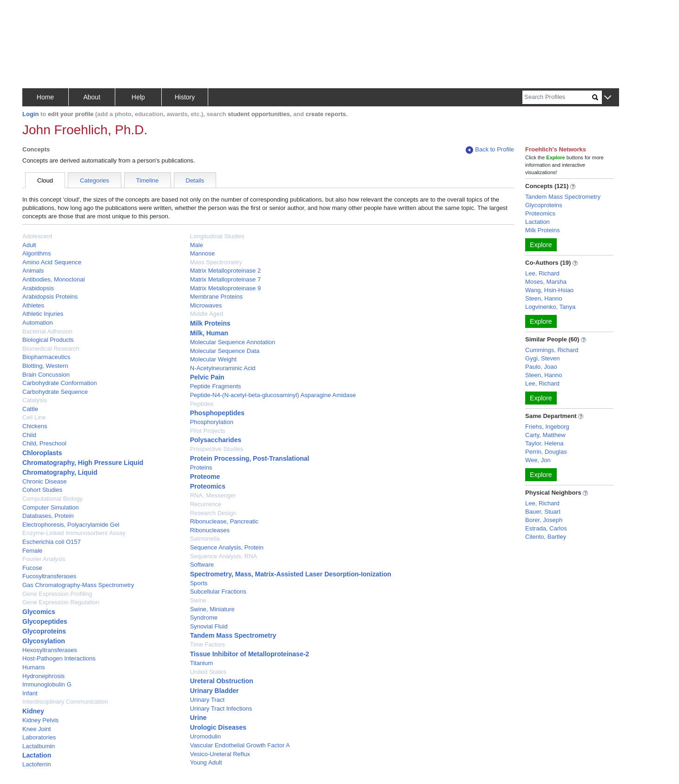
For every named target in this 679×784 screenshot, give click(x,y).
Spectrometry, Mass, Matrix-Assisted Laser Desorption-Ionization (291, 574)
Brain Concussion (46, 375)
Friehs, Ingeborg (547, 427)
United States (208, 672)
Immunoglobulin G (47, 684)
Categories (95, 180)
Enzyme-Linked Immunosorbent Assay (74, 533)
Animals (33, 271)
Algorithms (36, 253)
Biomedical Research (51, 349)
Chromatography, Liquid (60, 472)
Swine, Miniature (212, 609)
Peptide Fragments (216, 386)
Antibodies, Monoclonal (53, 279)
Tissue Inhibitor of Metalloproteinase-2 (250, 654)
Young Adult (206, 762)
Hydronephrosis (43, 676)
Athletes (33, 305)
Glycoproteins (44, 631)
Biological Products (48, 340)
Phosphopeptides (217, 413)
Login (30, 114)
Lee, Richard (542, 273)
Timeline (148, 180)
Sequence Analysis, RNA (224, 556)
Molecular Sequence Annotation (233, 342)
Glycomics (39, 612)
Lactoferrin (36, 764)
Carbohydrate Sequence (55, 392)
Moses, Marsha (546, 282)
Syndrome (204, 617)
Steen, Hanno (544, 298)
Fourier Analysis (44, 559)
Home (45, 97)
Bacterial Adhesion (47, 331)
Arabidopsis (38, 288)
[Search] (557, 97)
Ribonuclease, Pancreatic (224, 521)
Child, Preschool (44, 443)
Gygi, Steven (542, 358)
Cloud (45, 180)
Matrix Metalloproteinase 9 (225, 288)
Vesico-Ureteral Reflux (220, 754)
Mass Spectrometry (216, 262)
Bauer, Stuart (543, 512)
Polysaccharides (216, 440)
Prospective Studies (217, 449)
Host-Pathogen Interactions (59, 658)
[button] (608, 98)
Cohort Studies (42, 490)
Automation (38, 323)
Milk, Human (209, 333)
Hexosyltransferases (50, 650)
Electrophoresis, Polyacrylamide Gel (71, 525)
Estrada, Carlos (546, 528)
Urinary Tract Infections (221, 709)
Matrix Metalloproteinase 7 (225, 279)
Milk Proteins (210, 323)
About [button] (92, 97)
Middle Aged (207, 314)
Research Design (213, 513)
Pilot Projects (208, 431)
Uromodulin (205, 736)
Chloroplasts (42, 453)
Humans (33, 667)
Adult (29, 245)
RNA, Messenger (213, 495)
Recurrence (206, 504)
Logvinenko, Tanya (550, 307)
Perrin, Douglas (546, 452)
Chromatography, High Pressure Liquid (83, 463)
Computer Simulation (50, 507)
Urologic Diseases (218, 727)
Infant (30, 693)
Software (202, 565)
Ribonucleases (210, 530)
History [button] (185, 97)
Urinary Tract (207, 700)
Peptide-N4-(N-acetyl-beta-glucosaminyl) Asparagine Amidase (273, 395)
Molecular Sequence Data (225, 351)
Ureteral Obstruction (222, 681)
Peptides (202, 404)
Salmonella (205, 539)
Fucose (32, 568)
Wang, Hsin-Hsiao (549, 290)
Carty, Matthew (545, 435)
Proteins (201, 467)
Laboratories (39, 737)
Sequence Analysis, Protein (227, 547)
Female (32, 551)
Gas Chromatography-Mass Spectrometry (78, 585)
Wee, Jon (538, 460)
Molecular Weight (213, 359)
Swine (198, 600)
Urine (198, 718)
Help (138, 97)
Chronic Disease (44, 481)
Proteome (205, 477)
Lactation (37, 755)
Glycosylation (44, 641)
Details (195, 180)
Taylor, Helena (544, 443)
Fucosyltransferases (49, 576)
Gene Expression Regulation (61, 602)
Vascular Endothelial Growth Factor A (240, 745)
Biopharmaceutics (46, 357)
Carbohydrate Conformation (59, 383)
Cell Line (34, 417)
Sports (199, 583)
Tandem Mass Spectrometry (233, 635)
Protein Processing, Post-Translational (250, 458)
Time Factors (208, 644)
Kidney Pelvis (40, 720)
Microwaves (206, 305)
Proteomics (208, 486)
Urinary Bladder (214, 691)
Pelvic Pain (207, 377)
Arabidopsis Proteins (50, 297)
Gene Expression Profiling (57, 594)
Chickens (35, 426)
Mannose (202, 253)
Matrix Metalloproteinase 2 (225, 271)
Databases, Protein (48, 516)
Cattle (30, 409)
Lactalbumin (39, 746)
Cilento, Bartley (546, 537)
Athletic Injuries (43, 314)
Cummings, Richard (552, 350)
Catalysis (35, 400)
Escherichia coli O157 (52, 542)
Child (29, 435)
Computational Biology (53, 499)
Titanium (201, 663)
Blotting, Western (45, 366)
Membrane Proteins (216, 297)
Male (197, 245)
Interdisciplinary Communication (65, 702)
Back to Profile (490, 150)
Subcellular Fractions (218, 591)
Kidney (33, 711)
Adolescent (37, 236)
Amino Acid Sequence (52, 262)
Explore (541, 245)
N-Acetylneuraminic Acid (223, 368)
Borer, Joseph (544, 520)
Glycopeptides (45, 621)
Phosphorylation (212, 422)
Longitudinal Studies (217, 236)
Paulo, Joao (541, 367)
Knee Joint (36, 729)
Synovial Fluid (209, 626)
